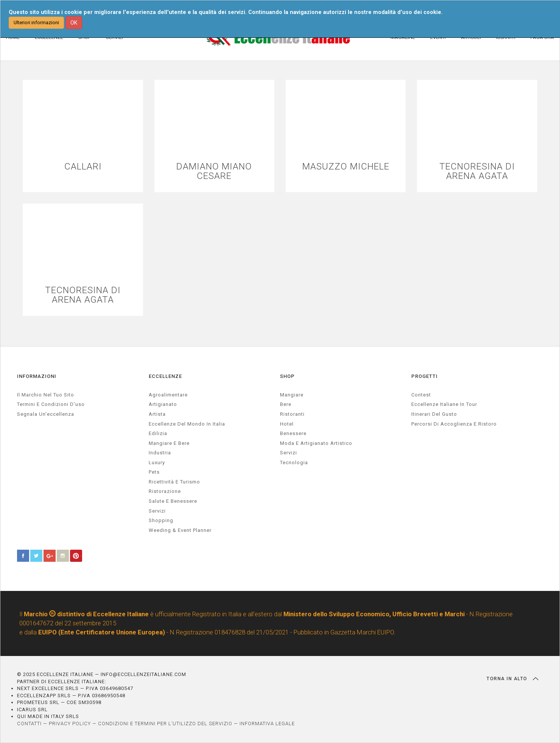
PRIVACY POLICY (70, 724)
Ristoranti (292, 414)
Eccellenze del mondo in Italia (187, 424)
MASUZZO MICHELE (346, 167)
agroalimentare (168, 395)
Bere (286, 404)
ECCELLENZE (165, 376)
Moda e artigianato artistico (316, 443)
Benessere (293, 433)
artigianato (163, 404)
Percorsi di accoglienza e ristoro (454, 424)
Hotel (287, 424)
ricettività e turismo (174, 482)
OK (74, 23)
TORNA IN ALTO (513, 679)
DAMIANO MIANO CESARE (214, 171)
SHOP (287, 376)
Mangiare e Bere (169, 443)
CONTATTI (29, 724)
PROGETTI (425, 376)
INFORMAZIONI (37, 376)
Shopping (161, 520)
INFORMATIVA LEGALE (267, 724)
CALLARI (83, 167)
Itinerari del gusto (434, 414)
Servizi (289, 453)
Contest (421, 395)
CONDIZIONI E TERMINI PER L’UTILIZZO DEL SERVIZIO (165, 724)
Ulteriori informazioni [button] (36, 23)
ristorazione (165, 491)
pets (154, 472)
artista (157, 414)
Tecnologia (294, 462)
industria (160, 453)
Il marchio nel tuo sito (46, 395)
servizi (157, 511)
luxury (157, 462)
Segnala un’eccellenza (46, 414)
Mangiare (292, 395)
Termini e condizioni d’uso (51, 404)
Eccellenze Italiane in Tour (444, 404)
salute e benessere (173, 501)
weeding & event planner (180, 530)
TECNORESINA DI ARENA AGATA (477, 171)
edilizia (158, 433)
